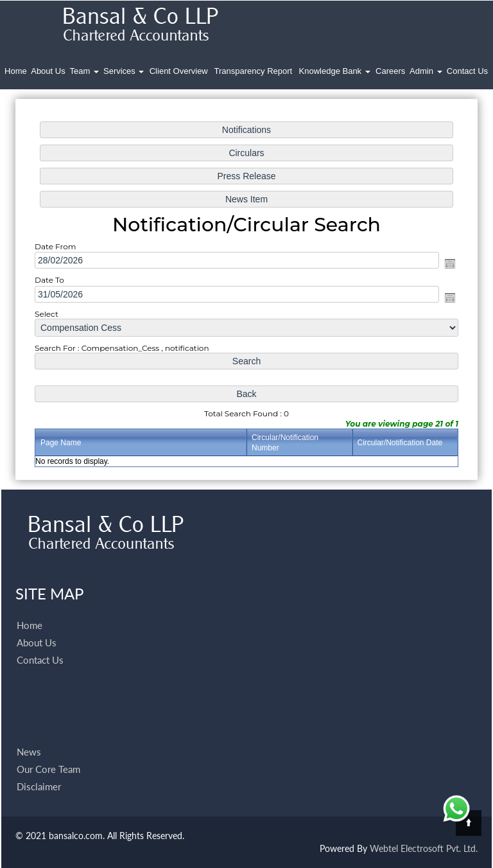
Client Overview (179, 71)
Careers (390, 71)
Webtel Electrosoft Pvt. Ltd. (424, 848)
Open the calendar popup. (445, 264)
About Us (48, 71)
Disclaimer (39, 772)
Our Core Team (48, 754)
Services (124, 71)
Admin (426, 71)
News (29, 737)
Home (16, 71)
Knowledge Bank (335, 71)
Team (84, 71)
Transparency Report (254, 71)
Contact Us (467, 71)
